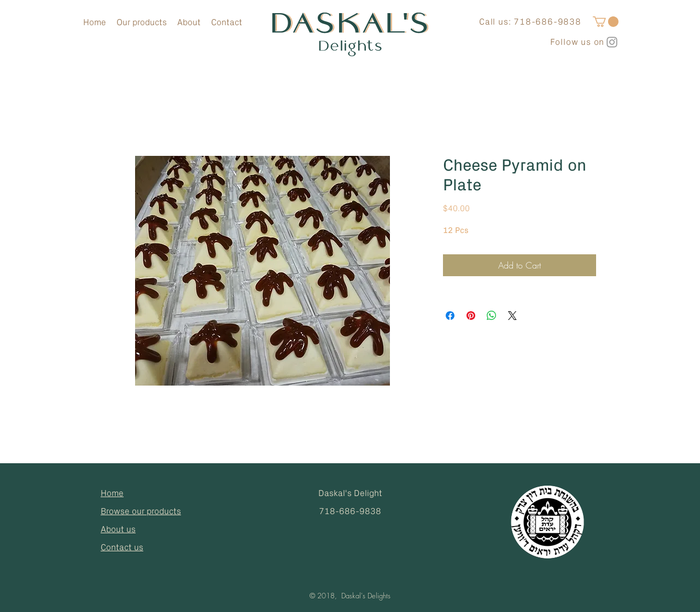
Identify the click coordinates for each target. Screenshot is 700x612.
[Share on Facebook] (450, 316)
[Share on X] (512, 316)
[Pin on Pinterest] (471, 316)
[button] (606, 22)
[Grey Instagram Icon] (612, 42)
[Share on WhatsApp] (492, 316)
